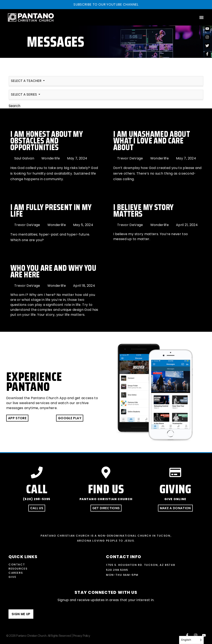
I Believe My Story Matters (143, 211)
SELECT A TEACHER (27, 81)
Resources (18, 569)
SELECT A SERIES (24, 94)
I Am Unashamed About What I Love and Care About (152, 141)
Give (12, 577)
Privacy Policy (82, 636)
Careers (16, 573)
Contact (17, 564)
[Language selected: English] (191, 640)
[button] (201, 17)
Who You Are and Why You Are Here (53, 271)
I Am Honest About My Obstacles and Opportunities (46, 141)
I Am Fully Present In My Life (51, 211)
